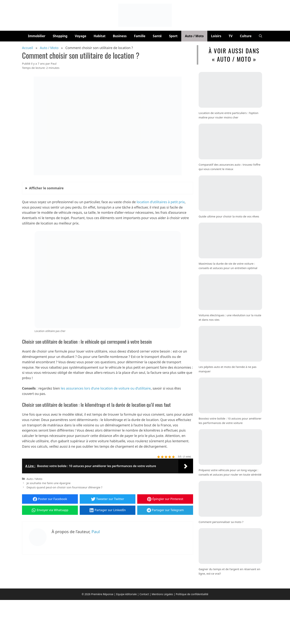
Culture (246, 36)
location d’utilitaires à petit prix (161, 202)
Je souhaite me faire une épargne (48, 483)
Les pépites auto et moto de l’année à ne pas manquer (228, 369)
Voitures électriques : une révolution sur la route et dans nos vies (230, 317)
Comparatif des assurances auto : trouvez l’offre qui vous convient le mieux (230, 167)
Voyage (81, 36)
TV (231, 36)
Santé (157, 36)
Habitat (100, 36)
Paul (96, 531)
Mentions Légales (162, 594)
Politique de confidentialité (192, 594)
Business (120, 36)
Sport (173, 36)
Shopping (60, 36)
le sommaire (46, 188)
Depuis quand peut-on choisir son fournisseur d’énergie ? (64, 487)
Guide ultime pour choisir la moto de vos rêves (229, 216)
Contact (144, 594)
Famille (140, 36)
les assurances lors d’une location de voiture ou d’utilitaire (106, 388)
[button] (261, 36)
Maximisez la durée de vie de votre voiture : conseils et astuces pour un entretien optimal (228, 266)
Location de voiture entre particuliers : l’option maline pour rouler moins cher (229, 115)
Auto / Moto (194, 36)
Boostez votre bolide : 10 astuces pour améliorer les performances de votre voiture (230, 421)
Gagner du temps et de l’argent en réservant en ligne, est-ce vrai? (229, 571)
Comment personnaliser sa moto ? (221, 522)
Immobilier (37, 36)
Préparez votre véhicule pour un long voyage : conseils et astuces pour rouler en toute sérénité (230, 472)
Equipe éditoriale (126, 594)
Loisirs (216, 36)
